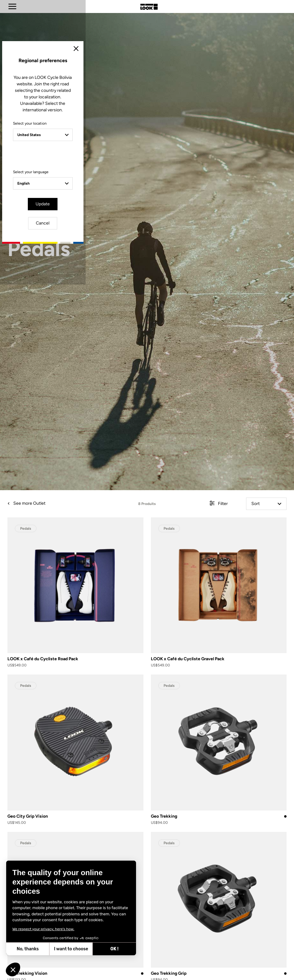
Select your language (93, 511)
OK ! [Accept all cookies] (114, 949)
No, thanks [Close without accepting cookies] (28, 949)
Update (130, 543)
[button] (13, 969)
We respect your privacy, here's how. (43, 929)
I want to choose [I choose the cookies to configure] (71, 949)
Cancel (165, 543)
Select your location (92, 469)
